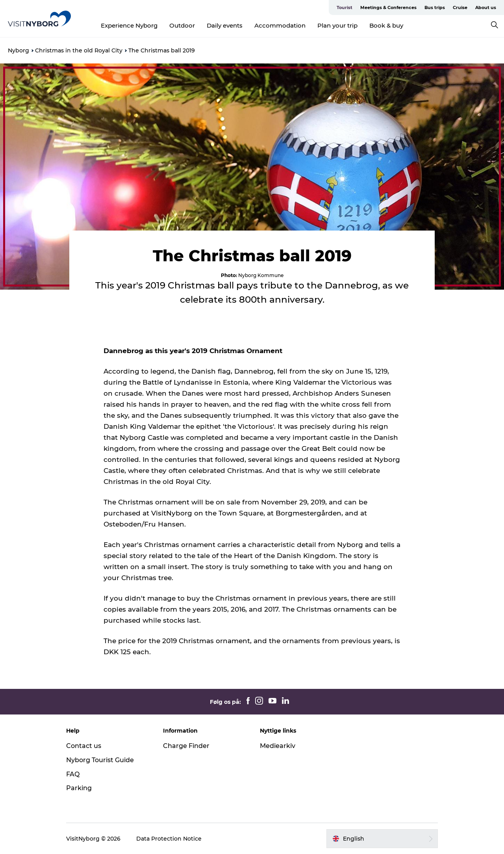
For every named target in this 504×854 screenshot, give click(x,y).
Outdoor (182, 25)
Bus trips (435, 7)
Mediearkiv (278, 746)
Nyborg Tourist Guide (100, 760)
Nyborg (19, 50)
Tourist (345, 7)
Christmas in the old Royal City (79, 50)
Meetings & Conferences (388, 7)
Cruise (460, 7)
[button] (382, 839)
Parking (79, 788)
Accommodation (280, 25)
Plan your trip (337, 25)
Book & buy (386, 25)
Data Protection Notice (169, 839)
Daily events (225, 25)
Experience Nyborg (129, 25)
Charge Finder (186, 746)
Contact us (84, 746)
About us (486, 7)
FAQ (73, 774)
